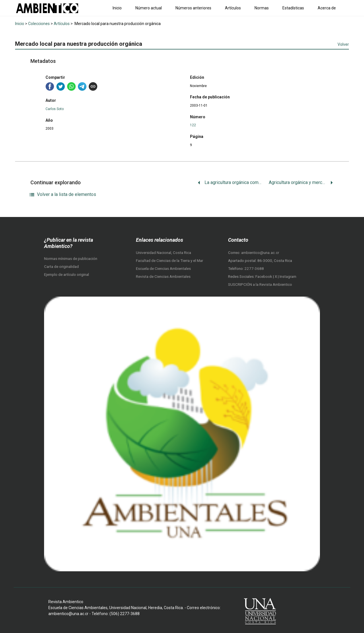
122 (193, 125)
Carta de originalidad (61, 267)
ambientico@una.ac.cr (260, 253)
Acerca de (327, 8)
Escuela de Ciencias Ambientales (163, 269)
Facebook (264, 277)
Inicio (117, 8)
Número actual (149, 8)
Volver (343, 44)
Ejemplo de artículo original (67, 275)
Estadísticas (293, 8)
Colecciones (39, 24)
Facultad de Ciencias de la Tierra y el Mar (169, 261)
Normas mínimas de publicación (71, 259)
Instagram (288, 277)
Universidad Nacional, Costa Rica (164, 253)
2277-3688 (254, 269)
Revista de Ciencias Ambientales (163, 277)
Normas (262, 8)
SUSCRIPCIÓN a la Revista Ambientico (260, 285)
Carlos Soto (55, 109)
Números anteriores (193, 8)
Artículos (233, 8)
